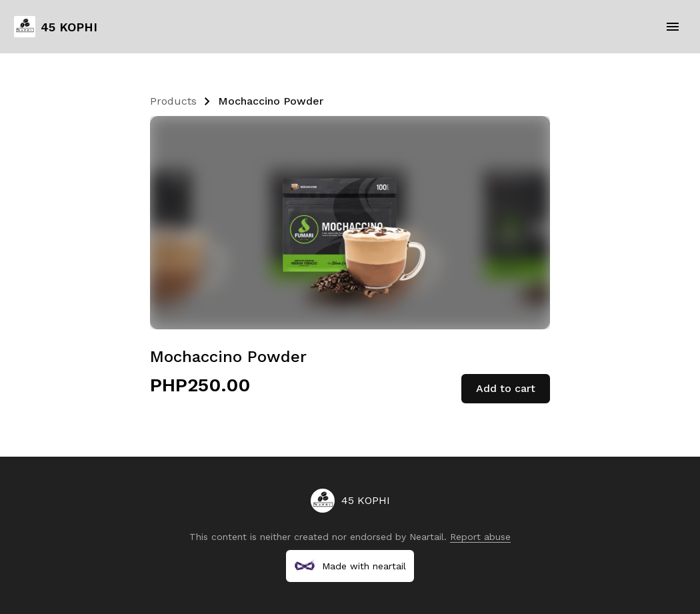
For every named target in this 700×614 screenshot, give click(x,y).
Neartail (427, 537)
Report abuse (480, 537)
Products (173, 101)
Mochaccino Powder (271, 101)
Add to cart (506, 388)
